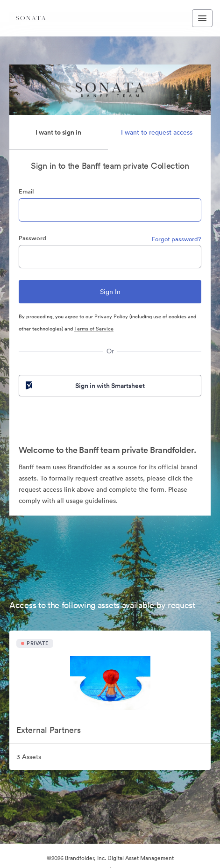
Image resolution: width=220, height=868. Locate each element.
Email (26, 191)
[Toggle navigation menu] (202, 18)
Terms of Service (94, 329)
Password (32, 238)
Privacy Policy (111, 316)
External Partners (49, 730)
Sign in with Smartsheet (84, 386)
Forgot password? (177, 239)
